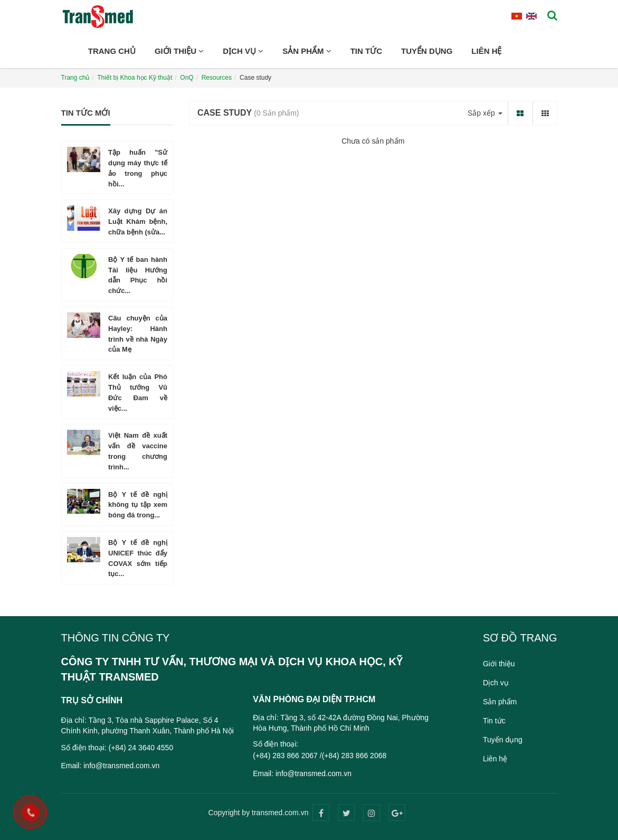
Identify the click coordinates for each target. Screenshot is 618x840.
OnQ (187, 78)
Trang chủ (112, 51)
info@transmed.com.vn (121, 766)
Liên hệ (486, 51)
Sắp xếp (485, 113)
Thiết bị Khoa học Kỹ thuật (135, 78)
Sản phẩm (307, 51)
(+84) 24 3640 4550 (141, 748)
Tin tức (366, 51)
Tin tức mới (86, 113)
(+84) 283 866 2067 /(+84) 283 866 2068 (320, 756)
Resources (217, 78)
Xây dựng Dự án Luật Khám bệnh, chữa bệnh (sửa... (138, 221)
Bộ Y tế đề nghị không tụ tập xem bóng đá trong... (138, 505)
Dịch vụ (243, 51)
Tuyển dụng (427, 51)
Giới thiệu (179, 51)
